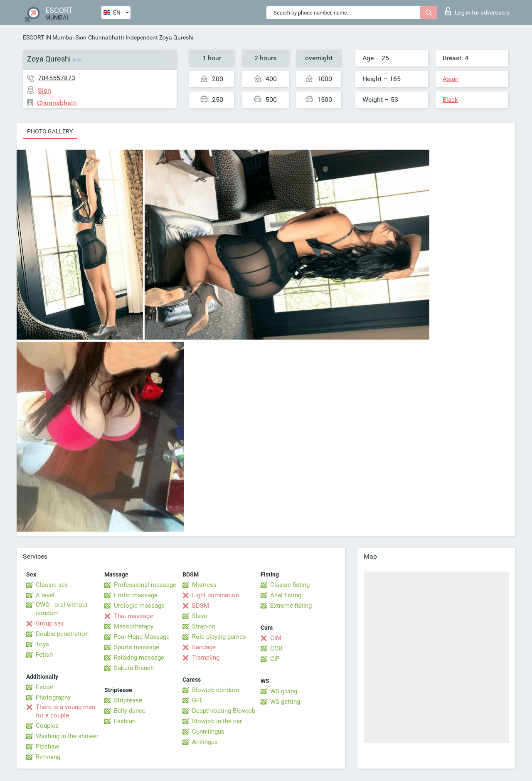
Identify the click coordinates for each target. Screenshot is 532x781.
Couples (47, 726)
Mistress (204, 585)
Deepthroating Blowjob (224, 711)
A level (45, 595)
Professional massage (145, 585)
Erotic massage (136, 595)
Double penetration (62, 634)
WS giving (284, 691)
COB (276, 648)
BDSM (201, 606)
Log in (477, 11)
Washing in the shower (67, 736)
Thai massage (133, 616)
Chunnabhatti (106, 37)
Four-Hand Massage (142, 637)
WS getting (285, 702)
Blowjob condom (216, 690)
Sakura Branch (134, 668)
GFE (198, 700)
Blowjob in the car (217, 721)
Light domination (216, 595)
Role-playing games (219, 637)
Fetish (44, 655)
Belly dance (130, 711)
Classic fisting (290, 585)
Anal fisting (286, 595)
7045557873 (57, 78)
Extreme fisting (291, 606)
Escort (45, 687)
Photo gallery (50, 131)
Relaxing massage (139, 658)
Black (450, 100)
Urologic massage (139, 606)
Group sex (50, 623)
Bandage (204, 647)
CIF (275, 659)
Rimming (48, 757)
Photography (53, 697)
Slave (199, 616)
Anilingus (205, 742)
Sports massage (137, 647)
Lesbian (125, 721)
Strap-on (204, 626)
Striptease (128, 700)
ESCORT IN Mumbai (48, 37)
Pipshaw (47, 747)
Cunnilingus (208, 732)
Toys (42, 644)
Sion (81, 37)
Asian (451, 79)
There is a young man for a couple (65, 711)
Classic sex (52, 585)
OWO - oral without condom (62, 609)
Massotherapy (134, 626)
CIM (276, 638)
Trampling (206, 658)
